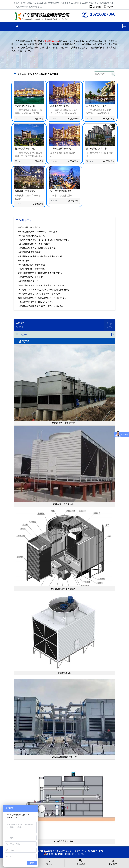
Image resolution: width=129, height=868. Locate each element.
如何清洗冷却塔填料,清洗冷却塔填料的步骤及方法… (42, 298)
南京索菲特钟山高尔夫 (25, 106)
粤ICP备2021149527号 (92, 851)
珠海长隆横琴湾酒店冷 (61, 148)
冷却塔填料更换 (43, 17)
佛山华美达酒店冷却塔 (96, 148)
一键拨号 (49, 862)
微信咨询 (81, 862)
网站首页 (32, 74)
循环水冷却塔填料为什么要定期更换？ (35, 244)
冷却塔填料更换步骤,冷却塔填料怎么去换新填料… (41, 256)
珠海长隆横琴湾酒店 (60, 106)
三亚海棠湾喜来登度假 (96, 106)
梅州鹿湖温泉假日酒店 (25, 148)
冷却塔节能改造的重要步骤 (30, 277)
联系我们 (111, 7)
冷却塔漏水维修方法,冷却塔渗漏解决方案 (37, 248)
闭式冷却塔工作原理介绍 (29, 227)
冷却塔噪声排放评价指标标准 (31, 269)
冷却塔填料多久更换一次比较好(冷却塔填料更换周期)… (43, 240)
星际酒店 (54, 74)
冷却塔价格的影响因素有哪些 (31, 265)
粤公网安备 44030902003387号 (60, 854)
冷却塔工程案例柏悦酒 (61, 191)
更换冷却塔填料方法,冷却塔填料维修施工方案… (40, 273)
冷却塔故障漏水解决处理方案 (31, 236)
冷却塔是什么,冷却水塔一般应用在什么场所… (39, 232)
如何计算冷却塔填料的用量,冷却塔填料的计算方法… (42, 285)
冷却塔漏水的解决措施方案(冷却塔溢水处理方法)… (41, 306)
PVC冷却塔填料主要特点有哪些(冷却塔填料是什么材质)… (44, 290)
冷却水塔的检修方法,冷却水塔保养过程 (36, 302)
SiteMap (81, 854)
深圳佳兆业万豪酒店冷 (25, 191)
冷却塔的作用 (24, 261)
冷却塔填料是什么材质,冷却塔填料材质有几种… (40, 294)
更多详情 (38, 119)
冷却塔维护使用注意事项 (29, 252)
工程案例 (43, 74)
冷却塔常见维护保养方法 (29, 281)
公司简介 (97, 7)
